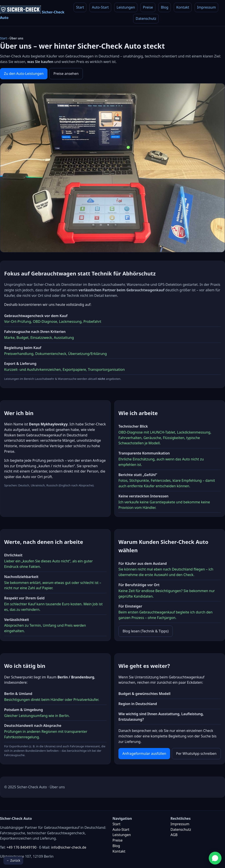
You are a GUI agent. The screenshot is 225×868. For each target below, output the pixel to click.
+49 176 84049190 (21, 847)
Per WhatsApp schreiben (196, 753)
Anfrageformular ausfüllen (144, 753)
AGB (174, 835)
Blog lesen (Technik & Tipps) (146, 631)
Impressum (207, 7)
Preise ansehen (66, 74)
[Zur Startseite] (34, 13)
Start (80, 7)
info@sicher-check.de (69, 847)
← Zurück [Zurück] (13, 860)
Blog (165, 7)
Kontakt (183, 7)
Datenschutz (146, 18)
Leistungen (126, 7)
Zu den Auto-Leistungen (24, 74)
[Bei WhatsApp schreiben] (215, 858)
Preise (148, 7)
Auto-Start (100, 7)
